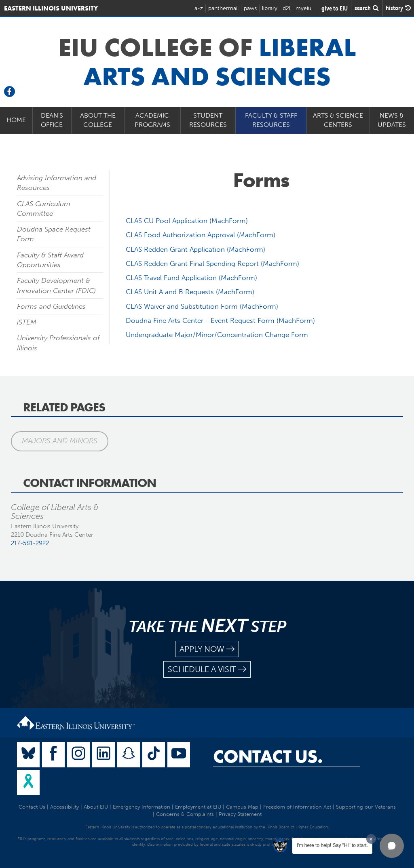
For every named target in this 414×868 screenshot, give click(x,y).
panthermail (223, 8)
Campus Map (242, 807)
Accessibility (64, 807)
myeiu (303, 8)
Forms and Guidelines (51, 306)
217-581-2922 (30, 543)
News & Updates (392, 120)
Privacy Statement (240, 814)
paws (250, 8)
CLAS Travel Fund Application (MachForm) (191, 278)
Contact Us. (268, 756)
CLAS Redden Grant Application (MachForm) (195, 249)
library (270, 8)
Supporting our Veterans (366, 807)
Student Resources (208, 120)
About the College (98, 120)
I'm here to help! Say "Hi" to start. (332, 845)
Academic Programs (152, 120)
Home (16, 120)
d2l (286, 8)
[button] (392, 846)
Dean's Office (52, 120)
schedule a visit (207, 669)
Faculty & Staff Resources (271, 120)
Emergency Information (142, 807)
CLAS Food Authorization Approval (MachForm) (201, 235)
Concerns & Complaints (185, 814)
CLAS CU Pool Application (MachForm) (187, 221)
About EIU (96, 807)
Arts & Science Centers (338, 120)
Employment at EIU (198, 807)
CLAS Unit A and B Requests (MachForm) (190, 292)
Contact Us (32, 807)
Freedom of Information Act (297, 807)
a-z (199, 8)
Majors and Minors (60, 441)
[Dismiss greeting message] (371, 839)
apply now (207, 649)
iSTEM (27, 322)
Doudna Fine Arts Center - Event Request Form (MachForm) (220, 320)
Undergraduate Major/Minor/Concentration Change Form (217, 335)
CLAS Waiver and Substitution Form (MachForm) (202, 306)
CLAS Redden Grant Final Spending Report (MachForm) (212, 263)
